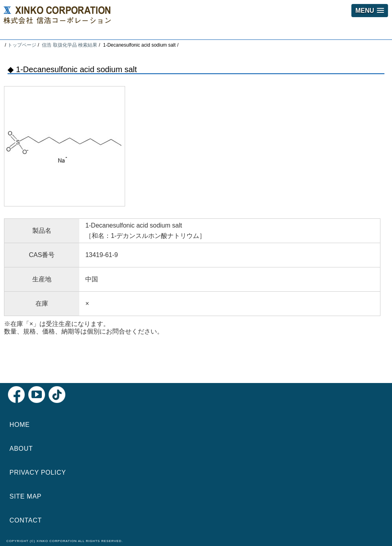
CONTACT (26, 520)
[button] (370, 11)
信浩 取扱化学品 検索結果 (70, 45)
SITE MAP (25, 496)
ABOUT (21, 449)
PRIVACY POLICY (38, 472)
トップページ (22, 45)
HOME (20, 425)
